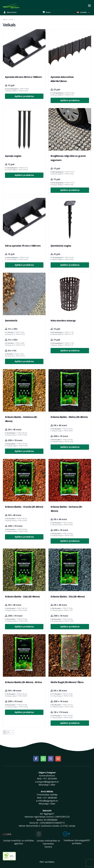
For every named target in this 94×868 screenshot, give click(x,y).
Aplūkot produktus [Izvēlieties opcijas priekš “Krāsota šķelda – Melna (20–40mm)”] (70, 447)
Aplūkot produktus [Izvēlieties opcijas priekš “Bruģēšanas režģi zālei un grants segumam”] (70, 190)
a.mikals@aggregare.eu (47, 801)
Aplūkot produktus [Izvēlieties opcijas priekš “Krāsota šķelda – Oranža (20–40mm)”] (24, 537)
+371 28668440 (50, 798)
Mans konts (10, 12)
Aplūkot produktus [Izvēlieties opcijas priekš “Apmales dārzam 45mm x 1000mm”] (24, 96)
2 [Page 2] (8, 732)
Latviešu (83, 12)
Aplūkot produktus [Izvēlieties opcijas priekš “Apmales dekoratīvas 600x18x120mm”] (70, 100)
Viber (53, 785)
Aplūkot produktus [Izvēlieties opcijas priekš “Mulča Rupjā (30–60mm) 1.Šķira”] (70, 723)
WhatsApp (44, 785)
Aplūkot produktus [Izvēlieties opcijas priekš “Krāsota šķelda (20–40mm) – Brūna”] (24, 712)
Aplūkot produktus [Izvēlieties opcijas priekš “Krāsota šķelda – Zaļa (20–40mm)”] (24, 627)
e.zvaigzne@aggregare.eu (47, 782)
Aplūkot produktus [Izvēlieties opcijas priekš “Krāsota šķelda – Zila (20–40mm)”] (70, 627)
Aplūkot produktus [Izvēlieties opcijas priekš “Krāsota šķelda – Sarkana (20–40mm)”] (70, 541)
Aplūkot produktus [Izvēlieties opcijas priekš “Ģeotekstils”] (24, 361)
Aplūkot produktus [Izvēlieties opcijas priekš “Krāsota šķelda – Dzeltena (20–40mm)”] (24, 451)
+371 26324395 (50, 779)
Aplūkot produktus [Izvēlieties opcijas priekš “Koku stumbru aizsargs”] (70, 350)
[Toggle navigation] (89, 6)
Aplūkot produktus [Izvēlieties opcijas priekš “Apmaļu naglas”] (24, 175)
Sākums (5, 19)
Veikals (9, 25)
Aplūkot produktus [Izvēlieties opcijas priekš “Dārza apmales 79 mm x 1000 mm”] (24, 265)
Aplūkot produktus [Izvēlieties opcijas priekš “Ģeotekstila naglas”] (70, 265)
